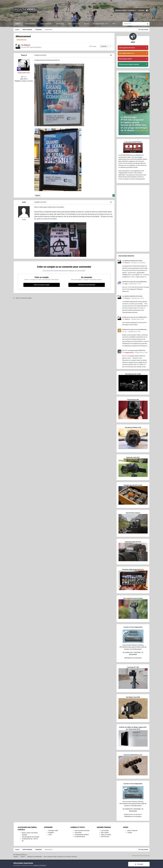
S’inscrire (141, 10)
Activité (18, 24)
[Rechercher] (134, 24)
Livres (50, 835)
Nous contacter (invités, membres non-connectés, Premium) (60, 857)
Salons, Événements (74, 24)
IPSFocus (24, 855)
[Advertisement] (133, 218)
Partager (93, 46)
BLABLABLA (37, 47)
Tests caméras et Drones (82, 831)
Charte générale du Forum (127, 48)
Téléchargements (30, 24)
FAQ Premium (105, 837)
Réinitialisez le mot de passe (133, 658)
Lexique (130, 833)
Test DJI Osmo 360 (133, 400)
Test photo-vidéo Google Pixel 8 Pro (133, 569)
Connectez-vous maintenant (87, 285)
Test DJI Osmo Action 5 (133, 513)
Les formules (105, 831)
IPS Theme (16, 855)
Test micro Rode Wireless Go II (133, 755)
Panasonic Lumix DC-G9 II (133, 542)
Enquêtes (51, 833)
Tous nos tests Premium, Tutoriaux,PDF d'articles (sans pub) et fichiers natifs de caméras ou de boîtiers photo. (133, 647)
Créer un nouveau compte (42, 285)
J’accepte (139, 864)
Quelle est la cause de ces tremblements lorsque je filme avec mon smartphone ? (134, 282)
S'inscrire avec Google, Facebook (129, 64)
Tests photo (78, 833)
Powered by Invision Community (141, 856)
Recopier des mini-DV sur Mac (133, 485)
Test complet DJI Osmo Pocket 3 (133, 598)
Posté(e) (40, 55)
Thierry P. (24, 55)
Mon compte (105, 833)
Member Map (60, 24)
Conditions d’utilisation (40, 865)
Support (86, 24)
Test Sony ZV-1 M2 (133, 667)
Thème (23, 857)
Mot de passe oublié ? (126, 59)
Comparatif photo (80, 837)
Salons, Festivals (132, 831)
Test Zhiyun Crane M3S (133, 697)
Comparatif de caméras (82, 835)
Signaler (38, 196)
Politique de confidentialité (35, 857)
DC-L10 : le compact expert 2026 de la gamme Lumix (134, 351)
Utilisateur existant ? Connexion (126, 10)
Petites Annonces (46, 24)
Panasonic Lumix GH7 (133, 457)
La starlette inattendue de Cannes (132, 261)
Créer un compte (106, 835)
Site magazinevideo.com (100, 24)
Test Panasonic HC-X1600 (133, 374)
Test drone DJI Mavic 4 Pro (133, 427)
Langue (16, 857)
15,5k (24, 77)
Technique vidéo (53, 831)
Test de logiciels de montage (30, 837)
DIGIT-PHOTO (127, 155)
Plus (114, 24)
